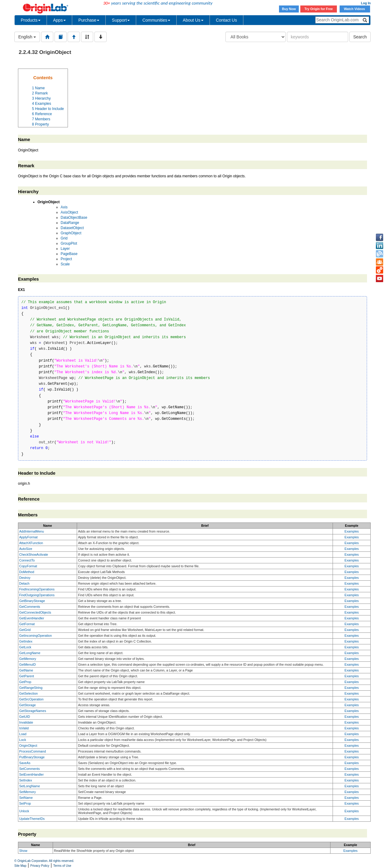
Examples (352, 531)
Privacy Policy (40, 866)
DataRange (70, 223)
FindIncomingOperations (37, 589)
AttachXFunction (31, 543)
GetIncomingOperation (35, 636)
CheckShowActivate (34, 554)
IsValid (24, 728)
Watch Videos (355, 9)
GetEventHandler (32, 618)
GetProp (25, 682)
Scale (65, 264)
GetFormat (27, 624)
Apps (59, 20)
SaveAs (25, 763)
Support (121, 20)
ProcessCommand (33, 751)
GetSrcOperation (31, 699)
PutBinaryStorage (32, 757)
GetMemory (28, 659)
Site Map (20, 866)
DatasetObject (72, 228)
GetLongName (30, 653)
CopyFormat (28, 566)
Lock (23, 740)
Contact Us (226, 20)
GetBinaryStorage (32, 601)
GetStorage (28, 705)
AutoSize (26, 549)
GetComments (30, 607)
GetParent (27, 676)
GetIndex (26, 641)
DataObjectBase (74, 218)
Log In (366, 3)
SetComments (30, 769)
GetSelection (28, 693)
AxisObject (69, 212)
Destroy (25, 578)
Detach (24, 583)
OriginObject (28, 746)
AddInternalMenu (32, 531)
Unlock (24, 811)
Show (23, 851)
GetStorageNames (33, 711)
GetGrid (25, 630)
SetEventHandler (32, 774)
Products (31, 20)
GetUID (25, 717)
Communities (156, 20)
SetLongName (30, 786)
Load (23, 734)
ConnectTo (27, 560)
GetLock (25, 647)
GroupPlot (69, 243)
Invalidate (26, 722)
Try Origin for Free (319, 9)
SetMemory (27, 792)
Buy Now (289, 9)
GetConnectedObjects (35, 612)
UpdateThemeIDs (32, 819)
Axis (64, 207)
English (27, 37)
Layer (65, 249)
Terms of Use (62, 866)
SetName (26, 798)
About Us (193, 20)
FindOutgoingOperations (37, 595)
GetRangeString (31, 688)
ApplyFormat (28, 537)
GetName (26, 670)
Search (360, 37)
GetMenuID (28, 664)
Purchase (89, 20)
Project (66, 259)
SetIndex (26, 780)
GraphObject (71, 233)
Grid (64, 238)
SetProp (25, 803)
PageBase (69, 254)
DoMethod (27, 572)
